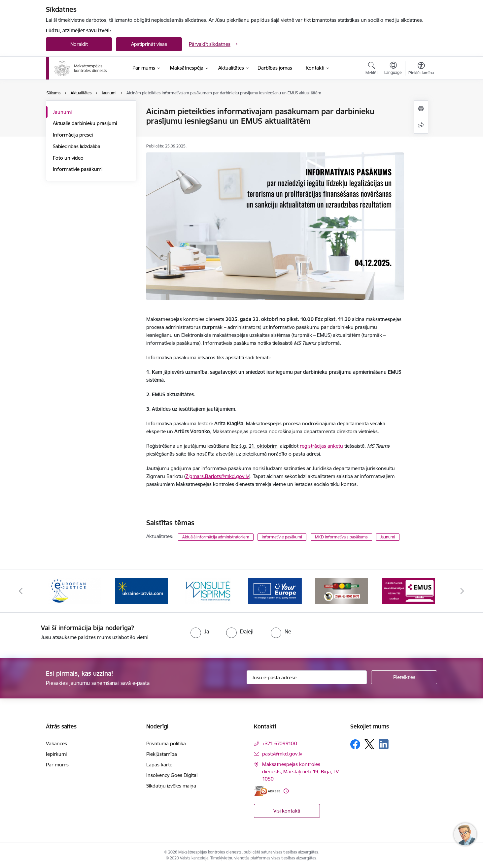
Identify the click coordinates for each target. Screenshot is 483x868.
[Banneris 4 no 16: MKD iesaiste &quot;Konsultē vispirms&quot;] (208, 590)
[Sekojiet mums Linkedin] (384, 744)
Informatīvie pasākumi (78, 169)
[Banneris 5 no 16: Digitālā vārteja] (275, 590)
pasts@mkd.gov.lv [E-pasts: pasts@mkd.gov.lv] (282, 754)
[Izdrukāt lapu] (421, 109)
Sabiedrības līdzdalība (77, 146)
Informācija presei (73, 135)
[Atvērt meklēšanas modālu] (372, 69)
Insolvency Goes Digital (172, 775)
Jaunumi (62, 112)
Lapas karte (159, 765)
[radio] (200, 631)
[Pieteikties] (404, 677)
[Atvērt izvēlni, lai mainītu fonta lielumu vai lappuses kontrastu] (421, 69)
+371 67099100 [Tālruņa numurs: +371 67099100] (280, 743)
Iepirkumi (56, 754)
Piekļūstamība (162, 754)
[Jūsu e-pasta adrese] (307, 677)
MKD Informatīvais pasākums (341, 537)
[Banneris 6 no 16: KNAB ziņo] (342, 590)
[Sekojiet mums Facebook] (355, 744)
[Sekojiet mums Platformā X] (369, 744)
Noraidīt (79, 44)
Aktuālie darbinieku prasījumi (85, 123)
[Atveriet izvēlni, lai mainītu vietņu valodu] (393, 69)
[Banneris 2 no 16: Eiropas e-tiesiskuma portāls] (74, 590)
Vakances (56, 743)
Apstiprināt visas (149, 44)
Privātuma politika (166, 743)
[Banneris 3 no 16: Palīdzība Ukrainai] (141, 590)
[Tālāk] (462, 591)
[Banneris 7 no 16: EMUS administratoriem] (409, 590)
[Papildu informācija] (286, 791)
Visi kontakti (287, 811)
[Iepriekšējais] (21, 591)
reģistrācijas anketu (321, 446)
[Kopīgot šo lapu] (421, 125)
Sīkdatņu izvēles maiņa (171, 786)
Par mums (57, 765)
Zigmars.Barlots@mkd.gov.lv (217, 476)
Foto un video (68, 158)
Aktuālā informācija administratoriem (216, 537)
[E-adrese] (267, 791)
